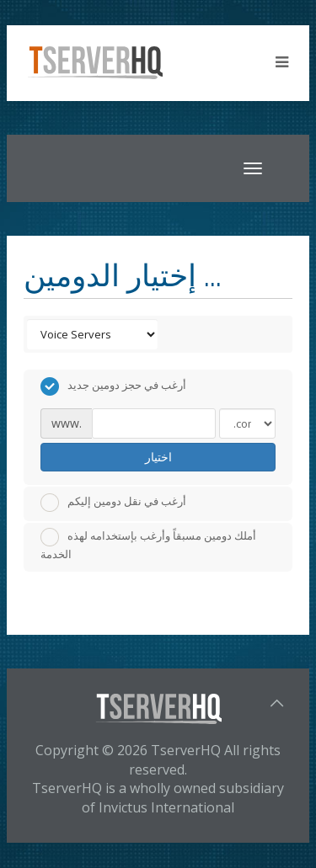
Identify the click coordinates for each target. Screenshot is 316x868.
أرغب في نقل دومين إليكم (113, 503)
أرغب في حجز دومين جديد (113, 386)
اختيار (158, 457)
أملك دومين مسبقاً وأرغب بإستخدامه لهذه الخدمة (148, 545)
